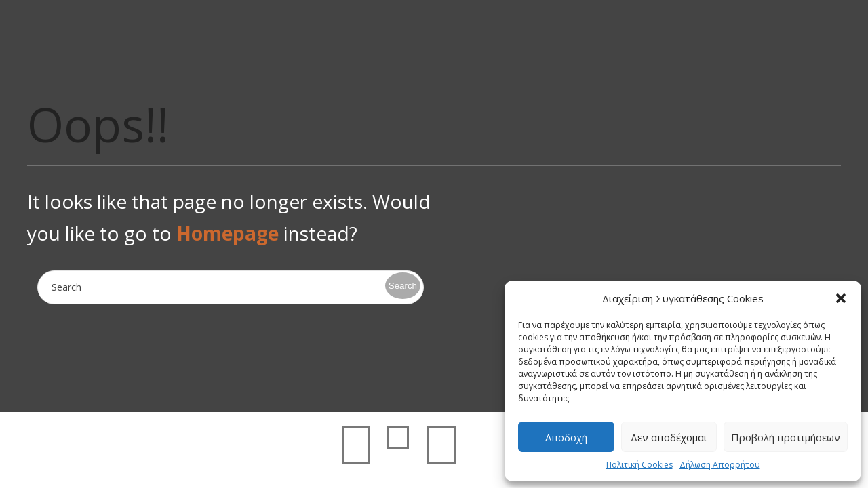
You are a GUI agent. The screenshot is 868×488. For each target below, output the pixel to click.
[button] (841, 298)
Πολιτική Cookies (639, 465)
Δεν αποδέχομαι (669, 437)
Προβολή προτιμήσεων (786, 437)
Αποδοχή (566, 437)
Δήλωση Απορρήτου (720, 465)
